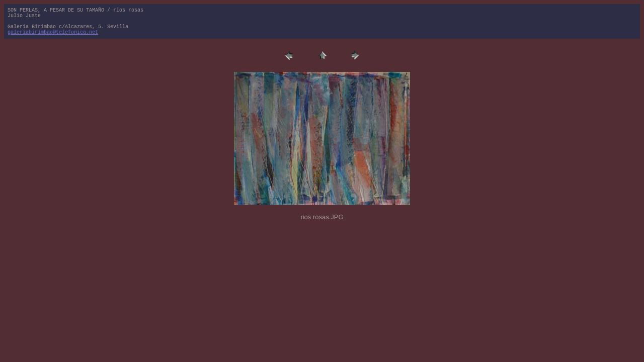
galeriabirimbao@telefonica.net (53, 32)
